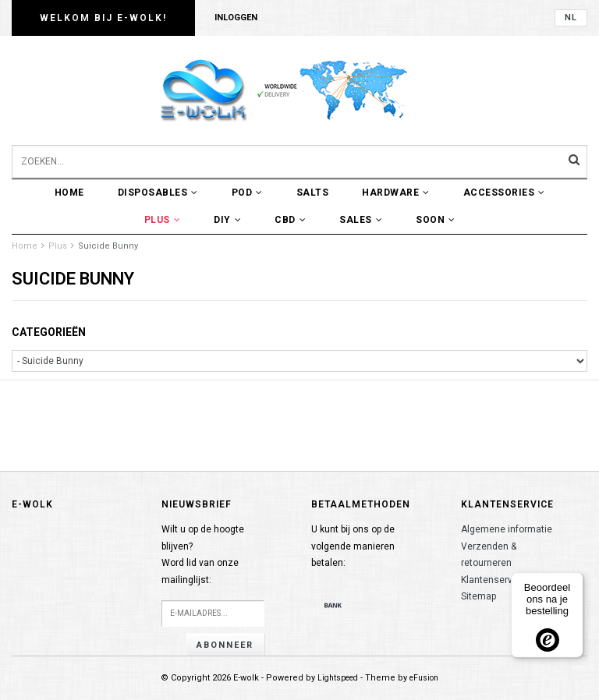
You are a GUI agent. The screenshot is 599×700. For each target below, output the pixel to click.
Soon (436, 220)
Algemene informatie (507, 529)
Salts (313, 193)
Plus (163, 220)
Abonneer (225, 645)
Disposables (158, 193)
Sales (361, 220)
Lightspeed (338, 678)
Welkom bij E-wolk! (103, 18)
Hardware (396, 193)
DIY (227, 220)
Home (69, 193)
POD (247, 193)
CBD (290, 220)
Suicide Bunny (108, 246)
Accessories (504, 193)
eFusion (424, 678)
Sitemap (478, 596)
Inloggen (236, 18)
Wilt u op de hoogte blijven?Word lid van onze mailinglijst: (203, 555)
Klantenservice (493, 580)
